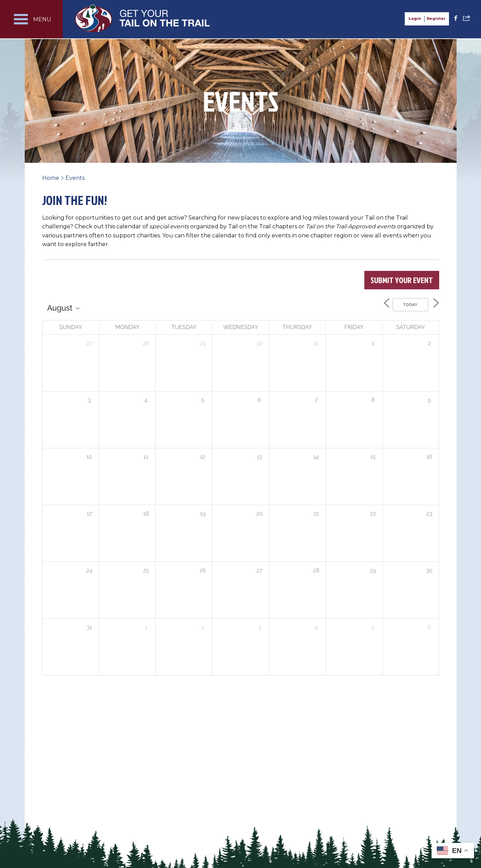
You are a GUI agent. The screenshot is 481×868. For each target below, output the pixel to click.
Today (406, 304)
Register (436, 18)
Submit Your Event (402, 280)
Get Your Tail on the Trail (143, 18)
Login (415, 18)
